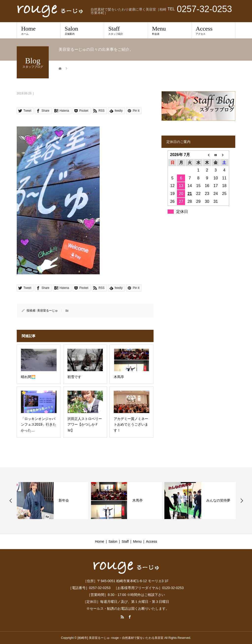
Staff (126, 30)
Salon (82, 30)
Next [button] (242, 501)
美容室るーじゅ (47, 311)
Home (39, 30)
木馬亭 (138, 500)
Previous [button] (11, 501)
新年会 (64, 500)
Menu (170, 30)
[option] (52, 501)
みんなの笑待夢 (218, 500)
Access (213, 30)
